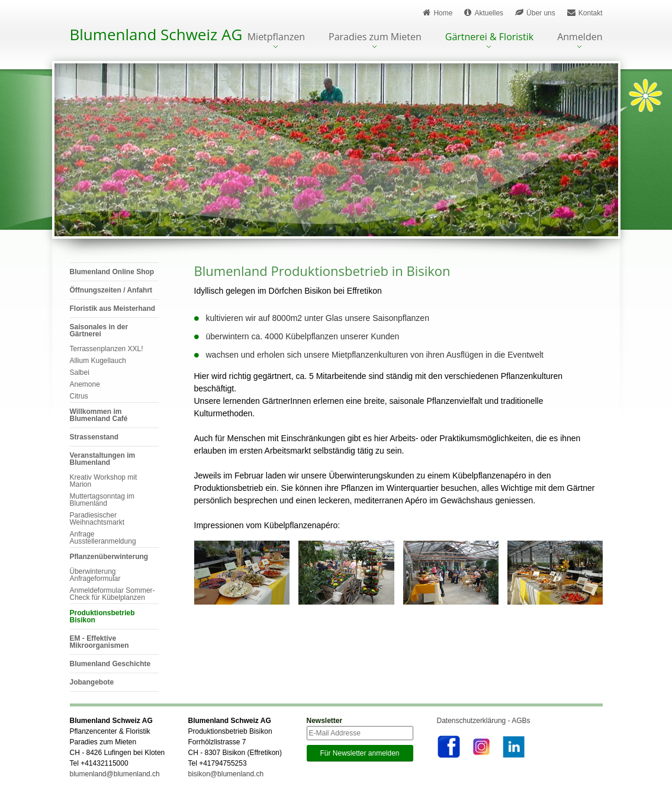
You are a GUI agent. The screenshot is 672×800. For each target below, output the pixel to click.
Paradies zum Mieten (375, 38)
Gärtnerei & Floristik (489, 38)
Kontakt (585, 13)
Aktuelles (484, 13)
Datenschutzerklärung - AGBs (484, 721)
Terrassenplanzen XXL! (107, 349)
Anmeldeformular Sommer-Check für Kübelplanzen (112, 594)
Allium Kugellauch (98, 361)
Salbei (80, 372)
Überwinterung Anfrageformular (95, 575)
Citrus (79, 396)
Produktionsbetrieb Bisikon (102, 616)
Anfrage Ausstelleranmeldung (103, 538)
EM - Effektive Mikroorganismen (99, 642)
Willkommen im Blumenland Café (99, 415)
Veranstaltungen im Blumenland (103, 459)
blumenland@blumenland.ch (115, 774)
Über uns (535, 13)
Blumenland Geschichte (110, 664)
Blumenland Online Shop (112, 272)
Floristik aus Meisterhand (113, 309)
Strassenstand (94, 437)
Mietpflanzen (276, 38)
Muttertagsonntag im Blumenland (102, 500)
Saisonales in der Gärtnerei (99, 330)
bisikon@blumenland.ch (226, 774)
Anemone (85, 384)
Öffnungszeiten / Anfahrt (111, 290)
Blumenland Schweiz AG (156, 34)
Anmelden (580, 38)
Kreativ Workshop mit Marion (104, 481)
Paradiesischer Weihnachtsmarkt (97, 519)
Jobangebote (92, 682)
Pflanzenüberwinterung (109, 557)
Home (438, 13)
